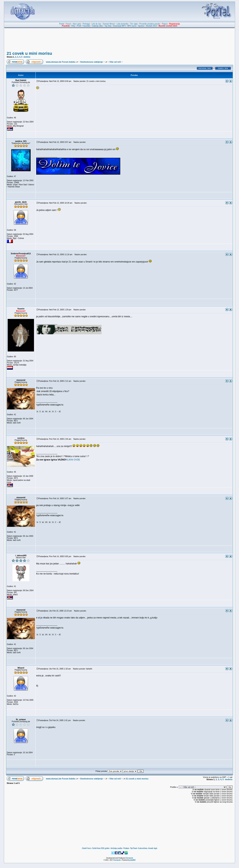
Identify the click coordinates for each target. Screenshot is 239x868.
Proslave (126, 848)
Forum (68, 24)
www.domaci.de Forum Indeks (61, 62)
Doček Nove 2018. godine (101, 848)
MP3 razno (132, 26)
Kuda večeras (143, 848)
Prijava (165, 24)
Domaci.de (129, 858)
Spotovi (141, 26)
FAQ (73, 26)
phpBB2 (133, 860)
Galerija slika (97, 26)
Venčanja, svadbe (116, 848)
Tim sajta (134, 24)
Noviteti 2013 (151, 26)
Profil (79, 26)
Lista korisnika (122, 24)
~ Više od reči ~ (115, 62)
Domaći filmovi (109, 24)
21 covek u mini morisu (29, 53)
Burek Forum (87, 848)
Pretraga (86, 24)
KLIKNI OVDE (73, 460)
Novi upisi (77, 24)
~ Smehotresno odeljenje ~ (91, 62)
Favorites (87, 26)
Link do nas (96, 24)
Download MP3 (119, 26)
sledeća (27, 57)
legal (155, 848)
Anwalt (150, 848)
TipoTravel (134, 848)
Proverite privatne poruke (150, 24)
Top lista (108, 26)
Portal (62, 24)
